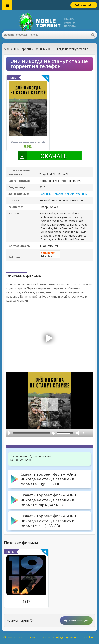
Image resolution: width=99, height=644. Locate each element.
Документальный (76, 194)
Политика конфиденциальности (61, 637)
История (58, 194)
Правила (31, 637)
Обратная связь (13, 637)
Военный (46, 194)
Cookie (89, 637)
